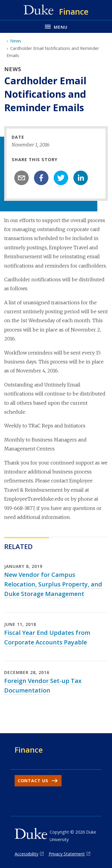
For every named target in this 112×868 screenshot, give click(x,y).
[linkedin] (81, 178)
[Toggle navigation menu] (56, 26)
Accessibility (26, 854)
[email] (22, 178)
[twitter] (61, 178)
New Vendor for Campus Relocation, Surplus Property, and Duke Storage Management (53, 584)
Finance (29, 750)
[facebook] (41, 178)
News (16, 41)
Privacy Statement (67, 854)
